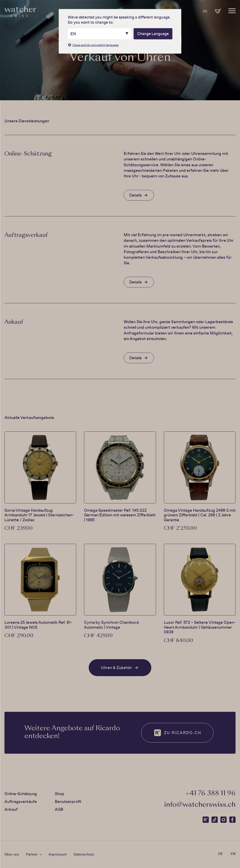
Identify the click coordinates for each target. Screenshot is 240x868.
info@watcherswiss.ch (200, 805)
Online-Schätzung (21, 794)
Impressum (58, 854)
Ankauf (11, 809)
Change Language (153, 34)
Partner (32, 854)
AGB (59, 809)
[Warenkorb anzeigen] (218, 11)
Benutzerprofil (68, 801)
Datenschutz (84, 854)
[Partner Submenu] (40, 854)
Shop (59, 794)
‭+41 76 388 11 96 (210, 794)
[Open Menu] (232, 9)
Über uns (12, 854)
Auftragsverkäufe (21, 801)
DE (205, 11)
